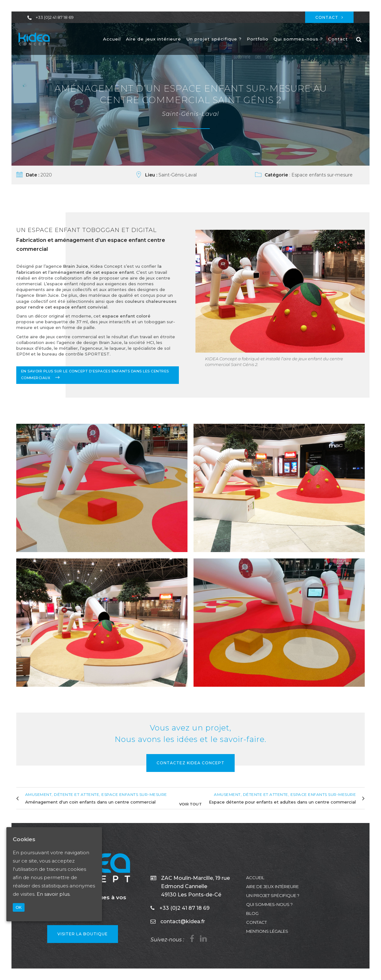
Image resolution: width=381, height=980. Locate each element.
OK (19, 907)
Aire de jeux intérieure (272, 886)
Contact (329, 17)
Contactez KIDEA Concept (190, 763)
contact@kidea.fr (183, 921)
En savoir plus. (54, 894)
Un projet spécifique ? (273, 895)
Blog (252, 913)
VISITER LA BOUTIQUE (83, 934)
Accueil (255, 878)
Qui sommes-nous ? (269, 904)
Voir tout (190, 803)
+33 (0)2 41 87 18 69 (55, 17)
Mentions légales (267, 931)
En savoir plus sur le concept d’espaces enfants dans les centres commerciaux (95, 374)
